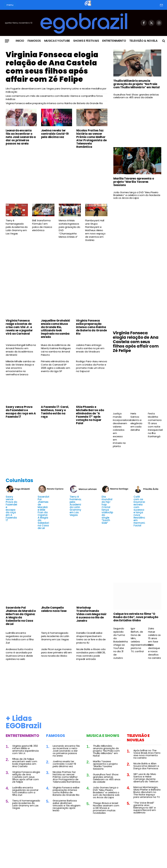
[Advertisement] (57, 176)
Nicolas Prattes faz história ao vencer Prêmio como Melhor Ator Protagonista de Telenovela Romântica (91, 139)
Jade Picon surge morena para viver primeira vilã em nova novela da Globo (57, 653)
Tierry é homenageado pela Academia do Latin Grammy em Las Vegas (17, 227)
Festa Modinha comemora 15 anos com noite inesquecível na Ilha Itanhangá (155, 425)
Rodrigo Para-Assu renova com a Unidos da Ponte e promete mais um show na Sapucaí (91, 366)
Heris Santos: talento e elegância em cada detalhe (136, 422)
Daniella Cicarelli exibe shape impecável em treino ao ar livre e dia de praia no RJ (91, 638)
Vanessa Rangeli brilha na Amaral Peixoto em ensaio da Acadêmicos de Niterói (21, 350)
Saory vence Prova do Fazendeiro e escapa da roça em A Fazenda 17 (21, 412)
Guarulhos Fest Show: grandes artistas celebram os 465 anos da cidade (136, 96)
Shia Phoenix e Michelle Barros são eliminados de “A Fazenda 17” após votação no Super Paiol (90, 415)
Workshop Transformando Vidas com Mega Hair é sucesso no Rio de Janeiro (91, 614)
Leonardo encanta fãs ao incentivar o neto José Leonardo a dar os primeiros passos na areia (21, 137)
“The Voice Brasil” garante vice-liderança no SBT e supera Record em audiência (145, 808)
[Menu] (7, 41)
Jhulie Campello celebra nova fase (54, 609)
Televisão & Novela (143, 41)
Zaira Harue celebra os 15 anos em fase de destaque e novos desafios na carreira (154, 643)
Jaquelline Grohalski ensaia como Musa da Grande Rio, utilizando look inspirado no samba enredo (55, 329)
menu (10, 5)
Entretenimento (114, 41)
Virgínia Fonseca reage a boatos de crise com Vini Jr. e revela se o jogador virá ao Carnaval (19, 327)
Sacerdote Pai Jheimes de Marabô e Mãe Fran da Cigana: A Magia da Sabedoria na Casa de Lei (44, 512)
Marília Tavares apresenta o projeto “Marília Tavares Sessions (134, 182)
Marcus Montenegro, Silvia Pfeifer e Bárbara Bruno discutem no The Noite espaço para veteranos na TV (147, 792)
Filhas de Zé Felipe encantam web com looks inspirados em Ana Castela (25, 763)
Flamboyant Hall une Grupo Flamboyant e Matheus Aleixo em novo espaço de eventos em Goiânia (95, 230)
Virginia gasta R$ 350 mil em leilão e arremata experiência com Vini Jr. (25, 749)
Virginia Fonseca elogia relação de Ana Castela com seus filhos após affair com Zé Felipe (52, 67)
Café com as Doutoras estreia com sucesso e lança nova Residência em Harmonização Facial (143, 511)
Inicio (20, 41)
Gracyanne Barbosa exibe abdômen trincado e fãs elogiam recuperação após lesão (67, 805)
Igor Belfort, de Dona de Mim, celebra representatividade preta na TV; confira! (137, 640)
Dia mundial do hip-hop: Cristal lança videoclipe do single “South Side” (108, 510)
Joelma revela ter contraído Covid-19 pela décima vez (55, 134)
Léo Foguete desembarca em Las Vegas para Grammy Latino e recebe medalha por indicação (56, 90)
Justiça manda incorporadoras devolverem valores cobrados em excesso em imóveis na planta (120, 430)
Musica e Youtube (57, 41)
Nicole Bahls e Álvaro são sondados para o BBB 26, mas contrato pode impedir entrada (91, 654)
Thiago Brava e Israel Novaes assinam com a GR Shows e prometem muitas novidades (106, 808)
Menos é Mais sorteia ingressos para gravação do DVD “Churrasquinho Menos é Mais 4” (69, 229)
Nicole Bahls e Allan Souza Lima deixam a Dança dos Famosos (146, 766)
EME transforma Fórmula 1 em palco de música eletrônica (42, 225)
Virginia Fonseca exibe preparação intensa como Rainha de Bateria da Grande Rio (54, 103)
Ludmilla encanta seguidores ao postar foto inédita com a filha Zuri (20, 638)
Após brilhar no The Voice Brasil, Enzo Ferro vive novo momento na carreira (147, 754)
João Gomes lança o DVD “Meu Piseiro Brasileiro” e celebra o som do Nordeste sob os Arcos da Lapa (137, 195)
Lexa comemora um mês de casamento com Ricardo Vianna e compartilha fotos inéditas (54, 98)
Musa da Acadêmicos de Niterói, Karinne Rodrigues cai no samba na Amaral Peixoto (56, 350)
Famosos (34, 41)
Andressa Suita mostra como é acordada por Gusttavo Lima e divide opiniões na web (19, 654)
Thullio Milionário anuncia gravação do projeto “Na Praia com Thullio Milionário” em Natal (137, 84)
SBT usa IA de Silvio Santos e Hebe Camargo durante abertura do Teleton (146, 778)
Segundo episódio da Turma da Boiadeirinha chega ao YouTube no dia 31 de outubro (120, 643)
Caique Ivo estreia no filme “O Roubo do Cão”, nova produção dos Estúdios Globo (136, 617)
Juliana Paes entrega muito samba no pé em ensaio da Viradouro (90, 348)
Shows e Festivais (86, 41)
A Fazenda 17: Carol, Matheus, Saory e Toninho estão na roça (55, 412)
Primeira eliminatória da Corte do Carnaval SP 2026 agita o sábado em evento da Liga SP (56, 366)
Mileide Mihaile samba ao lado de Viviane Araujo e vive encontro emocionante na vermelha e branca (20, 368)
